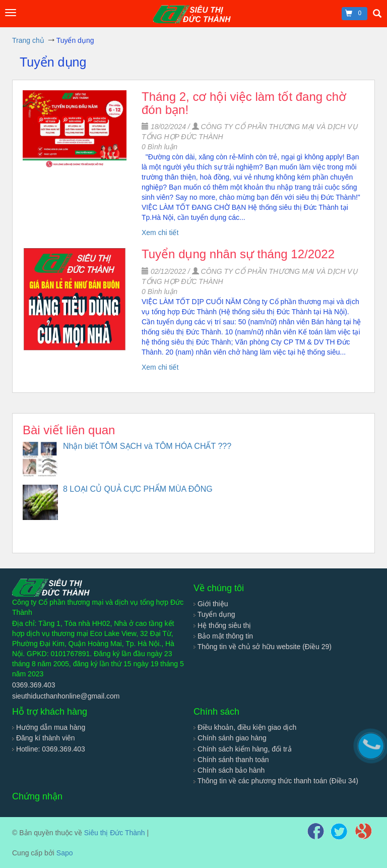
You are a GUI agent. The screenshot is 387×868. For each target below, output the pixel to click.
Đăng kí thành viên (44, 738)
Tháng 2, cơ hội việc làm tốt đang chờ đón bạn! (244, 103)
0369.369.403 (34, 685)
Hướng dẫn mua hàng (49, 727)
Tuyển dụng (214, 614)
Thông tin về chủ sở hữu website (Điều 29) (263, 647)
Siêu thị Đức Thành (115, 833)
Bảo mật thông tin (223, 636)
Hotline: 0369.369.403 (49, 749)
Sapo (65, 853)
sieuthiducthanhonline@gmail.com (66, 696)
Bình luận (159, 147)
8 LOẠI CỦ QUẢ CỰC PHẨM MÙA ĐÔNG (138, 489)
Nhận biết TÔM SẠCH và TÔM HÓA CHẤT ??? (147, 446)
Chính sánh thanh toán (231, 760)
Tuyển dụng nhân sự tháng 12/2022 (238, 254)
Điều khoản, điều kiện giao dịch (245, 727)
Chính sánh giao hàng (230, 738)
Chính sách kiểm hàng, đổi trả (243, 749)
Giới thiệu (211, 604)
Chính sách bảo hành (229, 770)
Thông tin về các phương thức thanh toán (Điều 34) (276, 781)
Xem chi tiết (160, 233)
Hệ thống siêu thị (222, 625)
